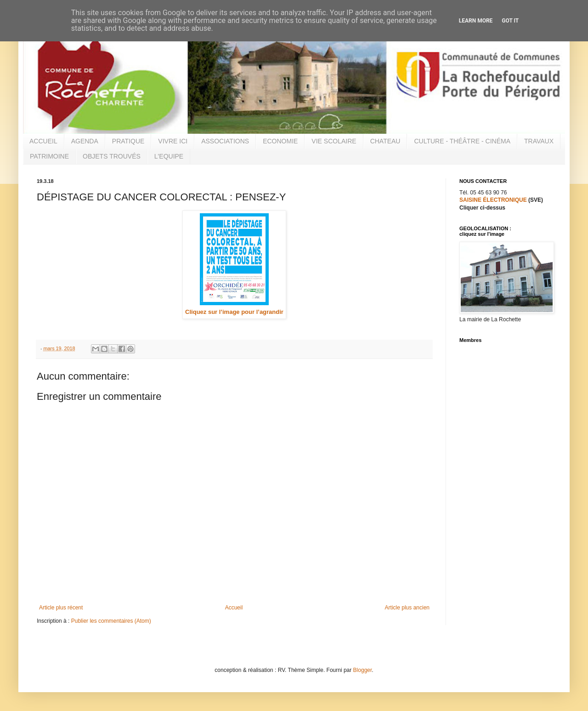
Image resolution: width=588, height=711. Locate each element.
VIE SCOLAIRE (334, 141)
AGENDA (85, 141)
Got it (510, 21)
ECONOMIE (280, 141)
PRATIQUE (128, 141)
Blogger (363, 670)
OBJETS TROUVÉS (112, 156)
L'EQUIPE (169, 156)
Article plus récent (61, 608)
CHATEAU (385, 141)
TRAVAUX (539, 141)
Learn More (476, 21)
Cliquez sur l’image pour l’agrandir (234, 312)
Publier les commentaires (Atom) (111, 621)
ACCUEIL (43, 141)
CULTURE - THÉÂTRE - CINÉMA (462, 141)
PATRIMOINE (49, 156)
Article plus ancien (407, 608)
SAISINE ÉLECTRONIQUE (493, 200)
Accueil (234, 608)
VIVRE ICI (173, 141)
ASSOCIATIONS (225, 141)
